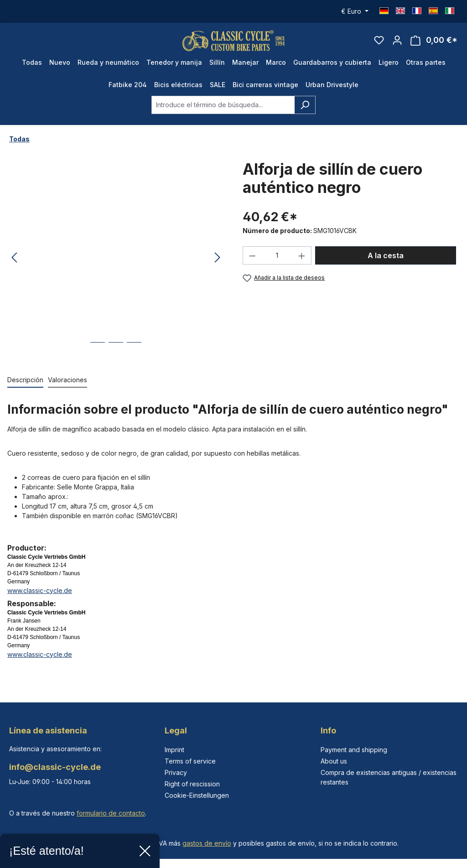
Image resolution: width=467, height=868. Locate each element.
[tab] (25, 387)
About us (334, 761)
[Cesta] (434, 44)
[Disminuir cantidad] (252, 263)
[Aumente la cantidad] (302, 263)
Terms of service (190, 761)
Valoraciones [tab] (67, 387)
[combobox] (223, 112)
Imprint (174, 750)
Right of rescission (192, 784)
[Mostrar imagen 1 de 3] (98, 356)
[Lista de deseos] (379, 44)
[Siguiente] (218, 265)
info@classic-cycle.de (55, 767)
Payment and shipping (354, 750)
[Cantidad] (277, 263)
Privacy (176, 772)
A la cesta (386, 263)
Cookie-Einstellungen (197, 795)
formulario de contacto (111, 813)
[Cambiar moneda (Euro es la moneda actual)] (355, 11)
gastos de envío (207, 843)
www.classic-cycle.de (40, 597)
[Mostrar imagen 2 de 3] (116, 356)
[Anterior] (14, 265)
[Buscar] (305, 112)
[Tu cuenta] (397, 44)
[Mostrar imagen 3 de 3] (134, 356)
